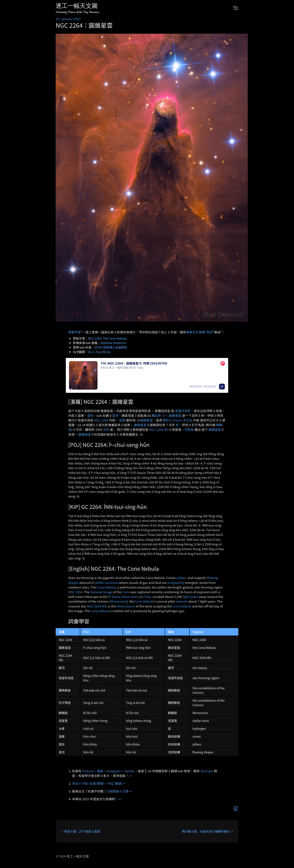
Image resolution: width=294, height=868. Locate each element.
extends (182, 601)
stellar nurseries (106, 583)
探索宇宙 (75, 332)
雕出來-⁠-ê (158, 415)
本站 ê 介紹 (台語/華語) (88, 783)
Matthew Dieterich (113, 343)
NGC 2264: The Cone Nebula (107, 338)
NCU (106, 352)
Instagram (114, 771)
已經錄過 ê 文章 (118, 791)
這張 (122, 420)
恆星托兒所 (183, 411)
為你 (210, 332)
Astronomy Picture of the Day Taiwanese (78, 12)
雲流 (115, 415)
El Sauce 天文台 (181, 420)
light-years (190, 597)
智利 (166, 420)
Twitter (129, 771)
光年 (106, 430)
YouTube (207, 771)
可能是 (189, 430)
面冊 (100, 771)
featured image (101, 592)
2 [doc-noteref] (206, 331)
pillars (181, 578)
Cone (126, 592)
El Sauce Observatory (124, 597)
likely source (126, 606)
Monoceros (118, 601)
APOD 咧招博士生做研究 (111, 347)
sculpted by (176, 583)
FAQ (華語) (115, 783)
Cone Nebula (106, 587)
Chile (147, 597)
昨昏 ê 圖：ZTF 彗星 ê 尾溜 (82, 831)
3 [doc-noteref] (214, 331)
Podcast (88, 771)
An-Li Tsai (95, 352)
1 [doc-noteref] (82, 331)
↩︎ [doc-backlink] (131, 776)
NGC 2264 (101, 420)
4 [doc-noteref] (221, 331)
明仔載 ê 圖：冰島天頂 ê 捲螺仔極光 (206, 831)
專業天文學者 (196, 332)
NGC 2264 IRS (159, 430)
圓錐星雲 (175, 415)
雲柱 (90, 415)
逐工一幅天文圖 (77, 6)
